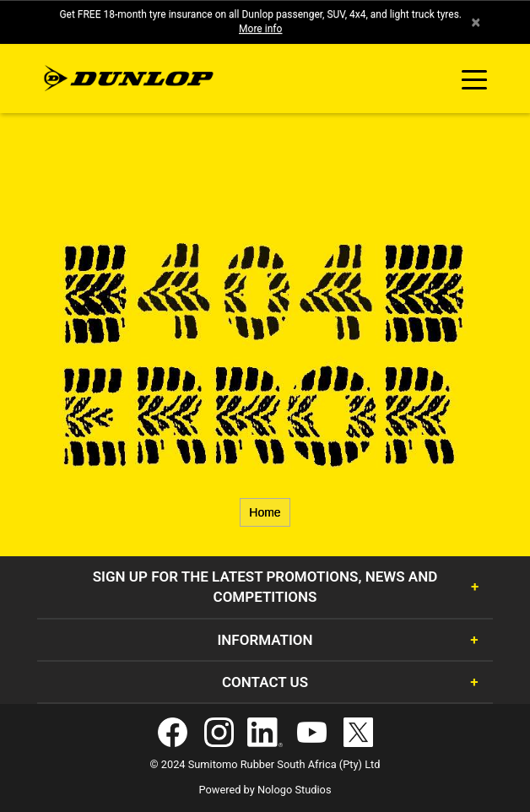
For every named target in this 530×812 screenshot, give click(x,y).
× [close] (476, 22)
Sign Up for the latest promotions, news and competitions (265, 587)
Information (265, 640)
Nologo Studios (295, 790)
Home (265, 512)
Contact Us (265, 682)
